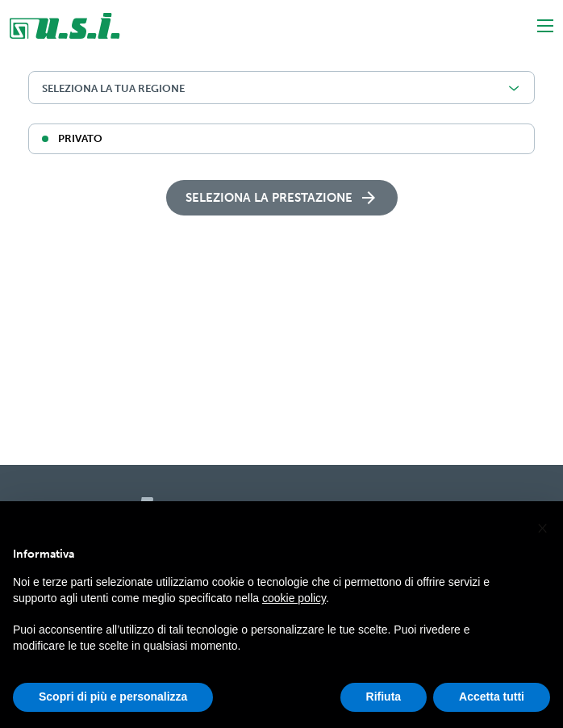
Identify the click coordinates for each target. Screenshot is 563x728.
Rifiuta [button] (384, 703)
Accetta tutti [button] (492, 703)
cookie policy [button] (294, 605)
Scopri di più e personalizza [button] (113, 703)
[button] (542, 533)
